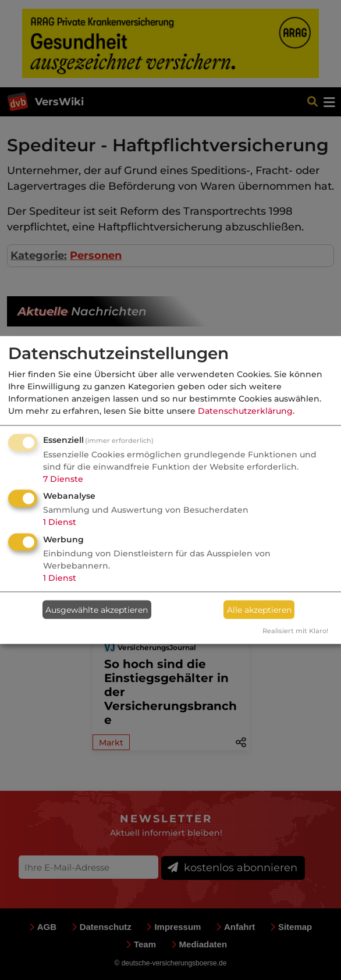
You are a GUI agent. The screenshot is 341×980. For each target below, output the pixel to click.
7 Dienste (63, 478)
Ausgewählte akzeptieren (97, 609)
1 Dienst (60, 522)
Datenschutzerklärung (245, 410)
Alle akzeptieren (259, 609)
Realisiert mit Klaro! (295, 631)
